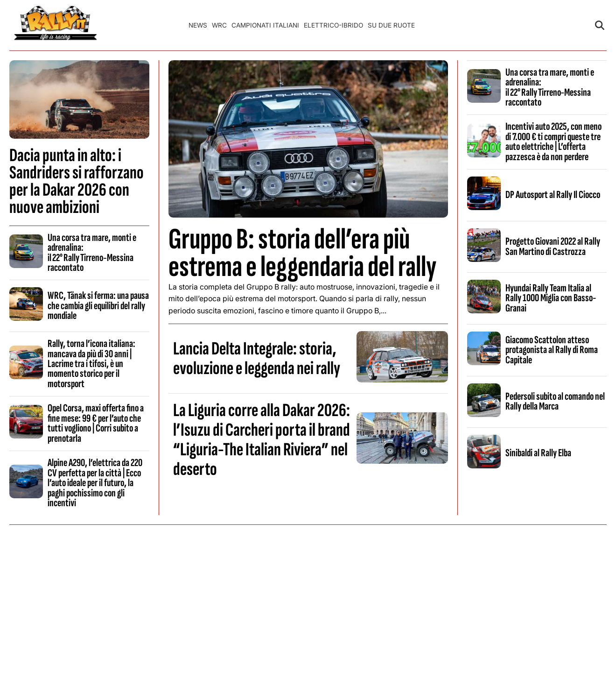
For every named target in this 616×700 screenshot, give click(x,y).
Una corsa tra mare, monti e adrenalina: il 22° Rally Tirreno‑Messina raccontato (92, 253)
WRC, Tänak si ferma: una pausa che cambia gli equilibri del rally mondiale (98, 306)
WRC (219, 25)
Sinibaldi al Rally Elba (538, 453)
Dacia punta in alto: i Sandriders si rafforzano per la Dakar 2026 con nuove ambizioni (77, 181)
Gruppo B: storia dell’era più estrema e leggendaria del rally (303, 253)
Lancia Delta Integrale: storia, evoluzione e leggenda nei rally (257, 359)
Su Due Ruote (391, 25)
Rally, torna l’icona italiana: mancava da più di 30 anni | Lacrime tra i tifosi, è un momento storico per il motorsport (91, 364)
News (198, 25)
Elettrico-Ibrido (333, 25)
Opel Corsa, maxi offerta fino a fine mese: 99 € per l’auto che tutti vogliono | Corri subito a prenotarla (96, 423)
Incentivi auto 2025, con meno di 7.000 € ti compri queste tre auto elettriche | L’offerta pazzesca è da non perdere (553, 141)
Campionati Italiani (265, 25)
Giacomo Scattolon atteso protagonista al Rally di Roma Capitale (552, 350)
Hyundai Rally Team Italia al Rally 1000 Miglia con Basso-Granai (551, 298)
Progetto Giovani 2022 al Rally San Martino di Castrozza (553, 246)
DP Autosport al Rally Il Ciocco (553, 195)
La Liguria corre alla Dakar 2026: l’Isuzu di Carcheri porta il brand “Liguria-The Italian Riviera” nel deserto (262, 440)
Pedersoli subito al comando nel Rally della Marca (555, 401)
